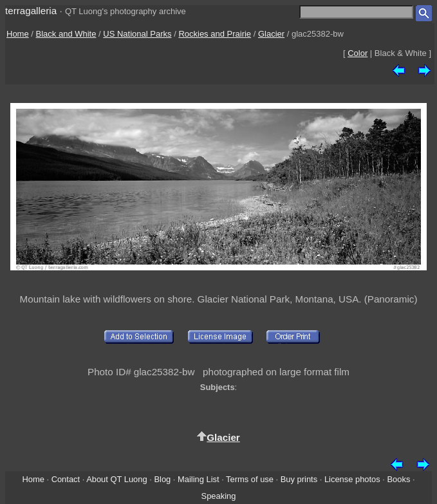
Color (358, 53)
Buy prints (299, 479)
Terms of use (250, 479)
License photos (352, 479)
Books (399, 479)
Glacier (271, 34)
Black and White (66, 34)
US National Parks (137, 34)
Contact (66, 479)
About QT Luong (116, 479)
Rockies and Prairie (215, 34)
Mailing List (199, 479)
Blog (162, 479)
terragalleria (31, 11)
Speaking (219, 496)
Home (18, 34)
